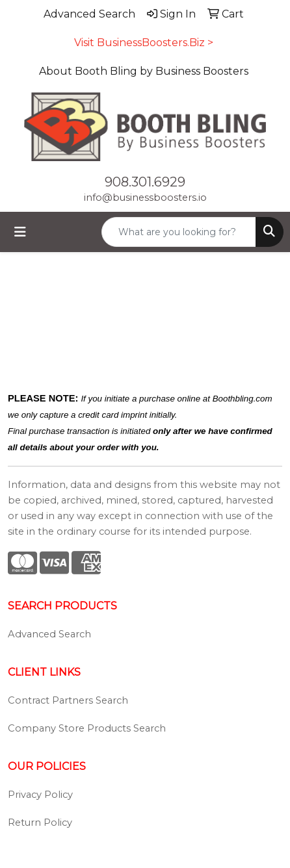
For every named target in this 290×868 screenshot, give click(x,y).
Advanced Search (49, 634)
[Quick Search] (179, 232)
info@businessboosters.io (145, 198)
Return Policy (40, 823)
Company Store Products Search (87, 728)
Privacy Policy (40, 795)
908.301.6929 (145, 182)
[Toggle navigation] (20, 232)
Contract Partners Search (68, 700)
